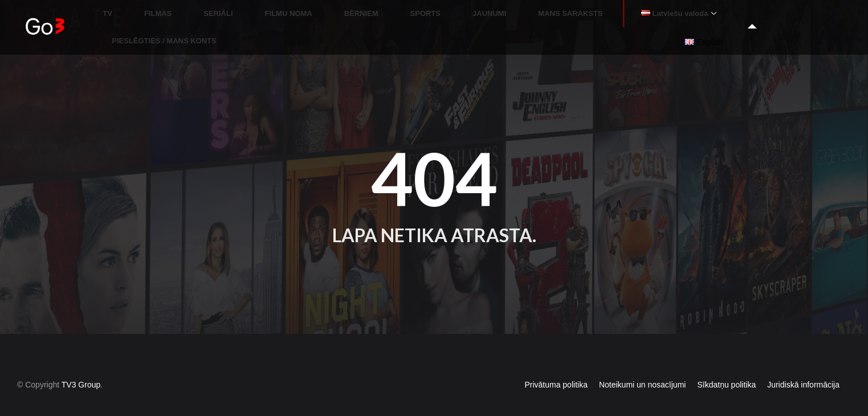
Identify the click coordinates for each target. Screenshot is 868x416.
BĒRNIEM (423, 17)
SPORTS (473, 17)
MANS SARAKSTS (591, 17)
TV (224, 17)
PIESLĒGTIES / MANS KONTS (794, 17)
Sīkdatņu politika (726, 365)
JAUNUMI (523, 17)
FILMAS (260, 17)
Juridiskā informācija (803, 365)
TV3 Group (81, 365)
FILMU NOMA (364, 17)
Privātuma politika (556, 365)
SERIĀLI (307, 17)
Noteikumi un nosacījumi (643, 365)
